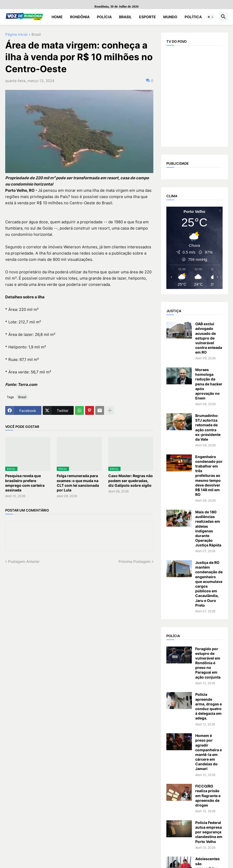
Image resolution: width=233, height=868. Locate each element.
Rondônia (80, 17)
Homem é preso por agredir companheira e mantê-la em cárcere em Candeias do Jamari (209, 752)
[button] (211, 17)
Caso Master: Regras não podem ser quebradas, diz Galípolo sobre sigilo (131, 480)
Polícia (104, 17)
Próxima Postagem (134, 561)
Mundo (170, 17)
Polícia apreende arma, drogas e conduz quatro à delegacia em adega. (209, 706)
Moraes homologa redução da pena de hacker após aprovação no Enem (209, 384)
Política (193, 17)
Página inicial (16, 35)
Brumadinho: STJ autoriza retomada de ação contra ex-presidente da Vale (208, 427)
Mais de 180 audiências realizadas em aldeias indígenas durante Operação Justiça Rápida (208, 528)
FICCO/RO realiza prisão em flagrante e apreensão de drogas (208, 796)
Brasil (125, 17)
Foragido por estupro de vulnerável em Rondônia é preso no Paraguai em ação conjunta (208, 663)
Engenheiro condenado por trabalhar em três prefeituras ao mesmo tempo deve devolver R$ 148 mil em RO (209, 476)
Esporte (147, 17)
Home (57, 17)
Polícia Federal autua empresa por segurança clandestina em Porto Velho (209, 832)
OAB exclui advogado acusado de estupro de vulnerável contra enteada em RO (209, 338)
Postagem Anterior (24, 561)
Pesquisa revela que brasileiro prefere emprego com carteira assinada (25, 483)
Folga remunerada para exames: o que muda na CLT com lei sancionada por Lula (78, 483)
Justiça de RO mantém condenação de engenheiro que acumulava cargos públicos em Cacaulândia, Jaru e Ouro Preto (209, 584)
